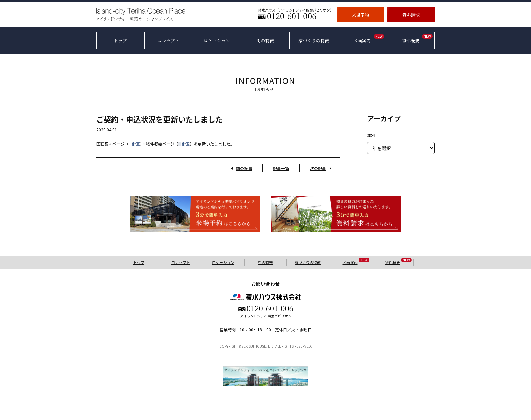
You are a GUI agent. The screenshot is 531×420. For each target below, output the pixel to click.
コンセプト (181, 262)
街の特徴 (265, 262)
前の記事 (244, 168)
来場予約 (360, 14)
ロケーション (223, 262)
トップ (139, 262)
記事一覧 (281, 168)
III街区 (134, 144)
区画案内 (356, 262)
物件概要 (398, 262)
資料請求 (411, 14)
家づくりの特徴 (308, 262)
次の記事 (318, 168)
